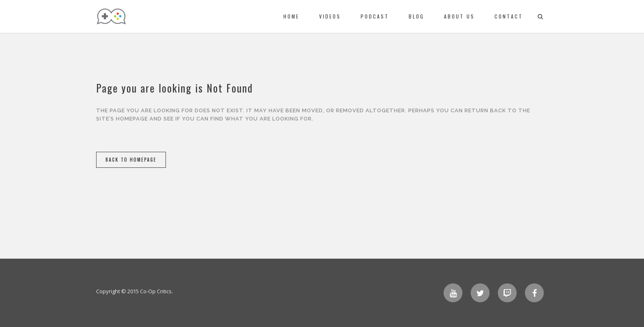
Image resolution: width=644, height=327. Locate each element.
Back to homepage (131, 160)
